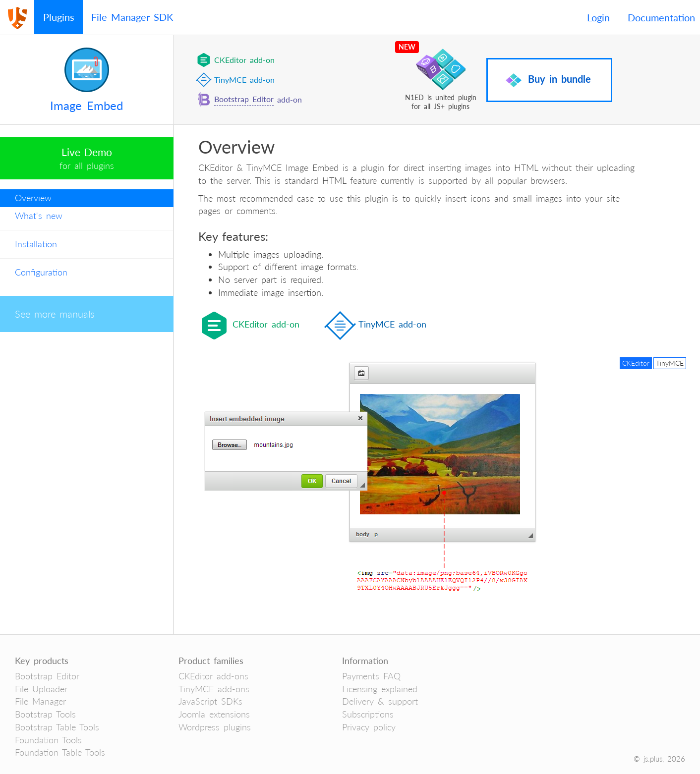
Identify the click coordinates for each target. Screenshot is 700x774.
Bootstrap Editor (244, 99)
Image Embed (86, 105)
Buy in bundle (548, 80)
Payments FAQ (371, 676)
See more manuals (55, 314)
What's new (39, 216)
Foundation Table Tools (60, 752)
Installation (36, 244)
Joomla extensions (214, 714)
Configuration (41, 272)
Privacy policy (369, 727)
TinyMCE (670, 363)
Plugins (59, 17)
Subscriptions (368, 714)
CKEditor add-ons (213, 676)
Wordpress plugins (215, 727)
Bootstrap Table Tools (57, 727)
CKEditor (636, 363)
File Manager (40, 701)
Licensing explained (380, 689)
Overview (33, 198)
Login (598, 17)
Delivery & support (380, 701)
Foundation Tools (48, 740)
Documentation (661, 17)
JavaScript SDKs (210, 701)
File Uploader (41, 689)
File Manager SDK (132, 17)
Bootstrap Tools (45, 714)
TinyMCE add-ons (214, 689)
